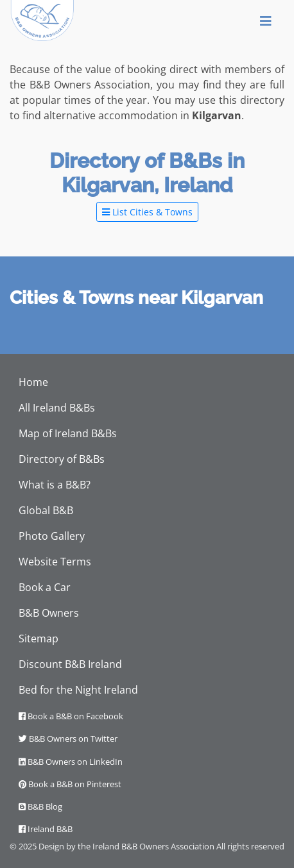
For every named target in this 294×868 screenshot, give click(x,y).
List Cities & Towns (147, 212)
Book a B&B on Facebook (71, 716)
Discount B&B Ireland (70, 664)
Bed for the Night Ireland (78, 690)
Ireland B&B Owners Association (153, 846)
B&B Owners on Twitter (68, 739)
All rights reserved (250, 846)
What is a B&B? (55, 485)
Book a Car (45, 587)
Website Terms (55, 562)
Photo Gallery (52, 536)
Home (33, 382)
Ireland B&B (46, 829)
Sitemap (39, 638)
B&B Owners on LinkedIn (71, 762)
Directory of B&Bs (62, 459)
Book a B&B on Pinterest (70, 784)
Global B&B (46, 510)
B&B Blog (40, 806)
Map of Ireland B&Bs (68, 433)
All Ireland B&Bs (57, 408)
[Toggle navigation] (266, 21)
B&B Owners (49, 613)
